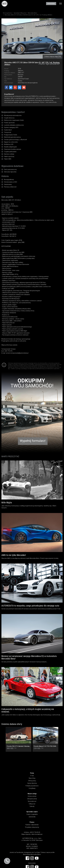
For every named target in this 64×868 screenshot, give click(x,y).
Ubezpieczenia (32, 799)
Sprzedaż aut (32, 801)
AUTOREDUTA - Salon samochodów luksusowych (5, 4)
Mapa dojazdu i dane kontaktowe (32, 834)
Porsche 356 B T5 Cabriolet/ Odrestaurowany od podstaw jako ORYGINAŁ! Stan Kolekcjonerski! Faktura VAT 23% (19, 746)
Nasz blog (32, 778)
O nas (32, 776)
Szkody (32, 806)
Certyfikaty (32, 788)
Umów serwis (32, 796)
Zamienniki (32, 817)
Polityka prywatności (32, 786)
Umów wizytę (51, 4)
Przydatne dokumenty (32, 827)
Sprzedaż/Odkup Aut (20, 13)
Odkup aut (32, 804)
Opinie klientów (32, 783)
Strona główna (7, 13)
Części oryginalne (32, 814)
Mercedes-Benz (32, 13)
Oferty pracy (32, 781)
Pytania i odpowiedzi (32, 825)
